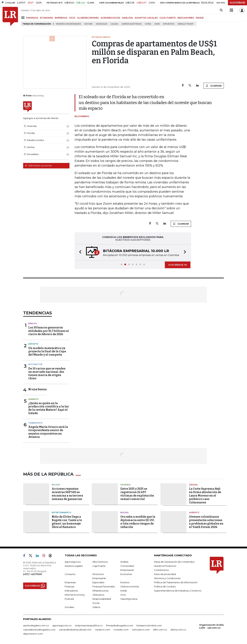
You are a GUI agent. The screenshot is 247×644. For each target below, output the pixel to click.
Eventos (125, 582)
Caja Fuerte (99, 566)
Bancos (33, 323)
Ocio (123, 595)
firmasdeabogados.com (120, 625)
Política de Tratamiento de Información (176, 582)
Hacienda (125, 485)
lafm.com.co (160, 630)
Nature (88, 24)
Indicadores (71, 591)
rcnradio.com (121, 630)
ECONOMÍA (46, 18)
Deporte (33, 344)
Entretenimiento (61, 512)
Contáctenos (161, 570)
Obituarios (98, 595)
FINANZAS (32, 18)
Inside (124, 591)
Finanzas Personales (104, 586)
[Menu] (23, 18)
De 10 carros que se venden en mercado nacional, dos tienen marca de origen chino (47, 374)
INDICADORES (186, 18)
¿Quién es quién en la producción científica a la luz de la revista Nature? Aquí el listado (49, 408)
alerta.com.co (178, 630)
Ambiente (33, 399)
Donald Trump (186, 24)
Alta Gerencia (100, 562)
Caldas (114, 24)
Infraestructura (100, 591)
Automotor (35, 364)
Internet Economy (75, 595)
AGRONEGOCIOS (110, 18)
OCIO (72, 18)
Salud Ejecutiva (129, 599)
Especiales (98, 582)
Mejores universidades (68, 24)
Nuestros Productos (165, 566)
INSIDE (200, 18)
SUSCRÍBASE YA (178, 265)
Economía (126, 574)
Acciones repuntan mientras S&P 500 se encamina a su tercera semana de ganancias (67, 494)
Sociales (69, 607)
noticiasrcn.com (141, 630)
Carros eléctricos (132, 24)
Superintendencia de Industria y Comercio (178, 591)
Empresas (70, 582)
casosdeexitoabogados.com (39, 630)
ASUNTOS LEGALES (146, 18)
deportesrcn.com (33, 634)
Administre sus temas (38, 166)
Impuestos (169, 24)
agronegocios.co (62, 625)
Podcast (69, 599)
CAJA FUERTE (168, 18)
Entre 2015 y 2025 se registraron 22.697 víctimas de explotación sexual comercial (137, 494)
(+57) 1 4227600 (33, 574)
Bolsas (56, 485)
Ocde (157, 24)
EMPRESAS (61, 18)
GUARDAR (214, 86)
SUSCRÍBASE (237, 3)
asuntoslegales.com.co (36, 625)
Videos (96, 607)
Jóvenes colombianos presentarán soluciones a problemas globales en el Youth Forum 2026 (206, 522)
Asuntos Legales (74, 566)
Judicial (193, 485)
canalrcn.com (102, 630)
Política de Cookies (165, 586)
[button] (79, 252)
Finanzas (69, 586)
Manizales (102, 24)
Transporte (35, 423)
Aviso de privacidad (165, 574)
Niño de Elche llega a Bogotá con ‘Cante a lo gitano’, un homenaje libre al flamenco (67, 522)
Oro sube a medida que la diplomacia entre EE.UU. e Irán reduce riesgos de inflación (138, 522)
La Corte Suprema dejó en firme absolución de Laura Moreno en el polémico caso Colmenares (205, 496)
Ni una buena (37, 389)
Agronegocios (73, 562)
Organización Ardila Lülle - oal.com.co (211, 626)
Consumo (70, 574)
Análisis (124, 562)
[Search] (221, 10)
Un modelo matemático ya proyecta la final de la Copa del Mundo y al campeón (47, 351)
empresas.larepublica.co (89, 625)
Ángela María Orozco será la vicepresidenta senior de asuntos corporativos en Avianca (48, 432)
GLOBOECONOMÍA (88, 18)
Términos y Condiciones (167, 578)
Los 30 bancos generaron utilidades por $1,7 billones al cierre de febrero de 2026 (49, 331)
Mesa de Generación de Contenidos (174, 562)
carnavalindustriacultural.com (75, 630)
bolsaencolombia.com (149, 625)
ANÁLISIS (127, 18)
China (148, 24)
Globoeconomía (130, 586)
